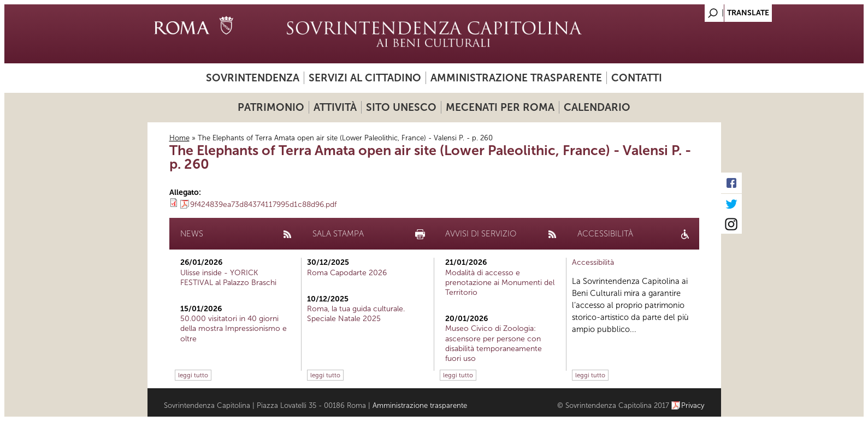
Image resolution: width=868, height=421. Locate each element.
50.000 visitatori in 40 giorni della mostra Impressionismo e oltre (234, 328)
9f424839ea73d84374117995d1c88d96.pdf (263, 204)
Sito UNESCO (401, 107)
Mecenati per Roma (500, 107)
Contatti (637, 78)
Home (179, 138)
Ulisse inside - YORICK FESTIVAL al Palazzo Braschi (228, 278)
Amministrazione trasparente (516, 78)
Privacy (693, 405)
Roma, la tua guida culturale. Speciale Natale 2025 (356, 314)
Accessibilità (593, 262)
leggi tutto (193, 375)
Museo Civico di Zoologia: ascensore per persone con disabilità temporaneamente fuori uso (494, 343)
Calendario (597, 107)
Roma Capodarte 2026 (347, 273)
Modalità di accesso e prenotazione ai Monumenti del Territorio (500, 283)
